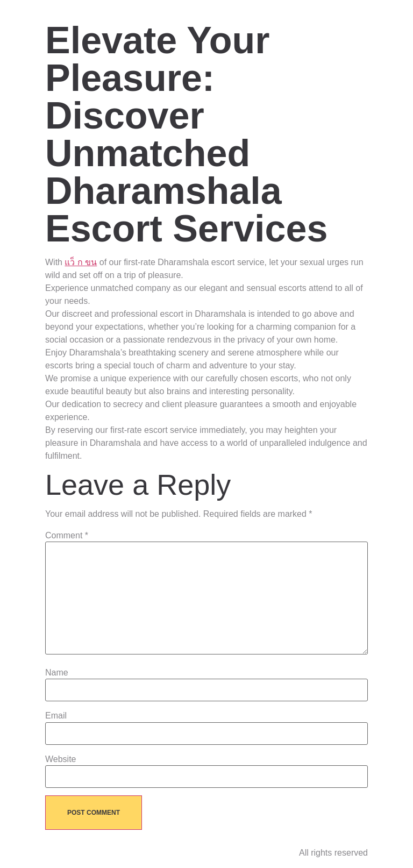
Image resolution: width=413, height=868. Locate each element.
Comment (67, 536)
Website (61, 759)
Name (57, 673)
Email (56, 716)
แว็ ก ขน (81, 262)
